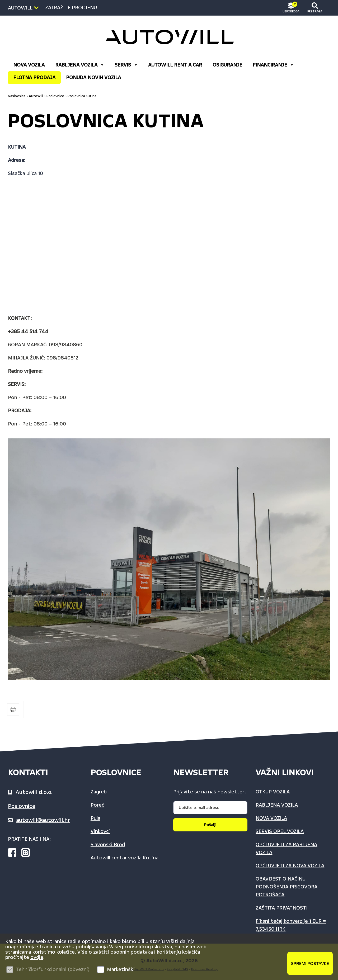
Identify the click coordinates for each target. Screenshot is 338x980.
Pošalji (210, 825)
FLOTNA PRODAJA (34, 78)
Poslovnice (55, 96)
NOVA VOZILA (29, 65)
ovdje (37, 957)
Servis (126, 65)
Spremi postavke (310, 963)
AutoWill (36, 96)
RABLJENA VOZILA (80, 65)
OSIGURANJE (227, 65)
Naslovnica (17, 96)
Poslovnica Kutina (82, 96)
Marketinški (121, 969)
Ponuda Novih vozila (93, 78)
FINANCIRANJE (273, 65)
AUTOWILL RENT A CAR (175, 65)
